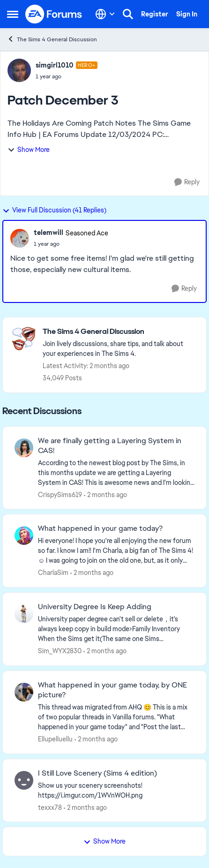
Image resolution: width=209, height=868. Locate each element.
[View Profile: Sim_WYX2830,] (24, 614)
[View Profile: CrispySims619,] (24, 448)
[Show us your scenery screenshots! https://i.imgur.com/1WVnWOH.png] (116, 790)
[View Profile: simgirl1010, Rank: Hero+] (19, 70)
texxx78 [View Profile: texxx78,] (50, 807)
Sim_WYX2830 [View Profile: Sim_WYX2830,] (60, 651)
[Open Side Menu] (13, 14)
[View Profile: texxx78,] (24, 780)
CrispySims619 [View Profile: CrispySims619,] (60, 494)
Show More (29, 150)
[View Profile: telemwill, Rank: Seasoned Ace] (20, 238)
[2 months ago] (105, 494)
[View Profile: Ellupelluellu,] (24, 692)
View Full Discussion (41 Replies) (54, 210)
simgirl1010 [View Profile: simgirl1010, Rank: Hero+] (55, 65)
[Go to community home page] (54, 14)
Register (155, 14)
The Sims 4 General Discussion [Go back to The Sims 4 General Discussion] (52, 39)
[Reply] (187, 182)
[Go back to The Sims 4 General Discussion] (120, 332)
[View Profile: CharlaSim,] (24, 536)
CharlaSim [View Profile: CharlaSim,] (53, 573)
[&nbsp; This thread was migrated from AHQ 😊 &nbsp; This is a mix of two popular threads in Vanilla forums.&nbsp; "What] (116, 717)
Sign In (187, 14)
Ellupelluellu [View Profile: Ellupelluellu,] (55, 739)
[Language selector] (105, 14)
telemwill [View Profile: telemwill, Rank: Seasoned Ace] (49, 233)
